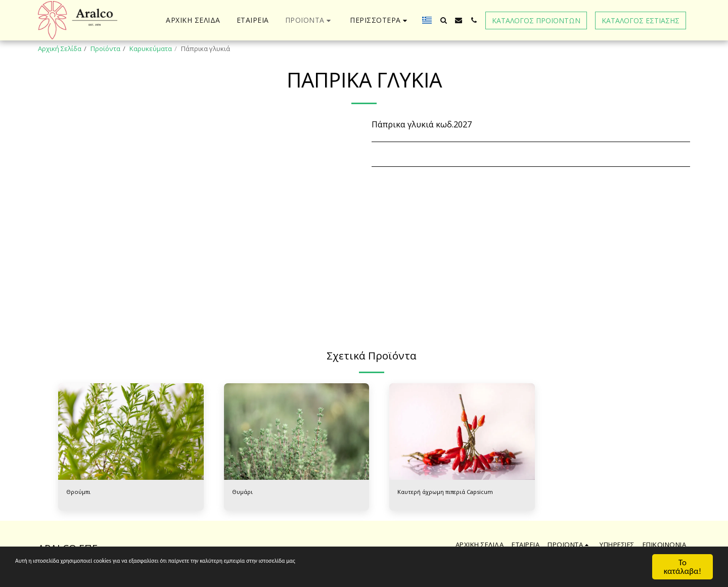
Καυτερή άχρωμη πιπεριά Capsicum (453, 492)
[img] (131, 432)
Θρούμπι (80, 492)
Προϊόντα (105, 49)
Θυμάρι (244, 492)
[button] (443, 20)
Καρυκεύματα (151, 49)
